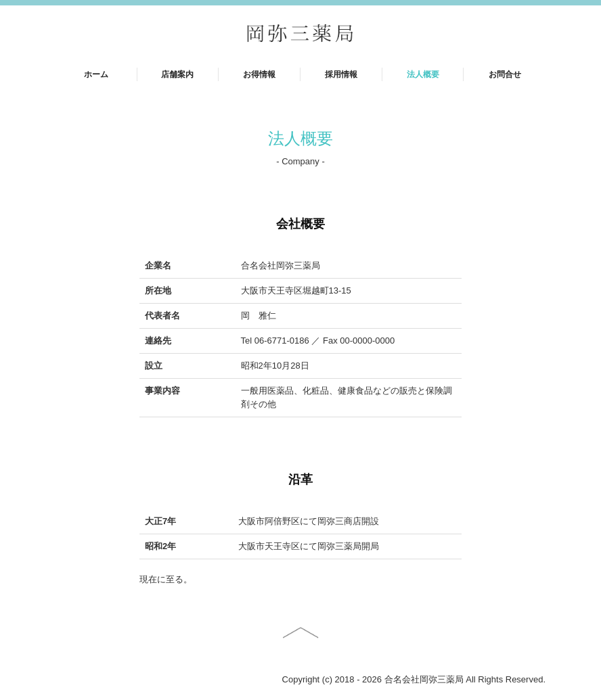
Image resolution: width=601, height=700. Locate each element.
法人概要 (423, 74)
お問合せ (505, 74)
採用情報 (341, 74)
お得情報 (259, 74)
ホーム (96, 74)
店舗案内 (177, 74)
